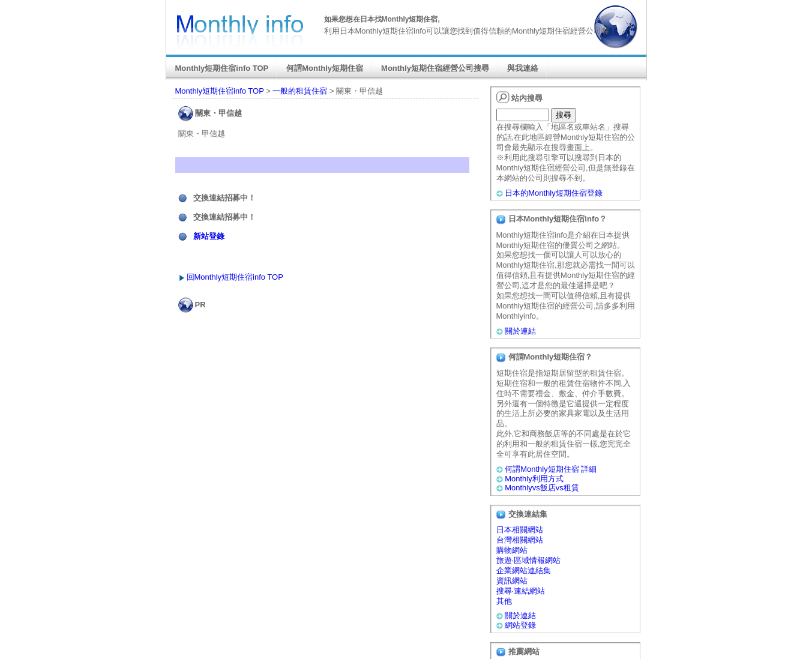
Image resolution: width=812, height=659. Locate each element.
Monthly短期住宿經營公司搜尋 (435, 68)
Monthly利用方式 (534, 479)
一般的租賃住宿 (300, 91)
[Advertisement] (328, 337)
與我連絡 (523, 68)
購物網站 (512, 550)
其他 (504, 601)
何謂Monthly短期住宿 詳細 (551, 469)
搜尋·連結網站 (521, 591)
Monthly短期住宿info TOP (222, 68)
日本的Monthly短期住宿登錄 (554, 193)
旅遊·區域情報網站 (529, 560)
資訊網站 (512, 581)
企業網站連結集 (524, 570)
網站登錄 (520, 625)
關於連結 (520, 331)
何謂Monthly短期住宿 (325, 68)
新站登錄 (209, 236)
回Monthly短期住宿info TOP (235, 277)
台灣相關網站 (520, 540)
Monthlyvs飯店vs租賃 (542, 488)
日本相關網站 (520, 530)
